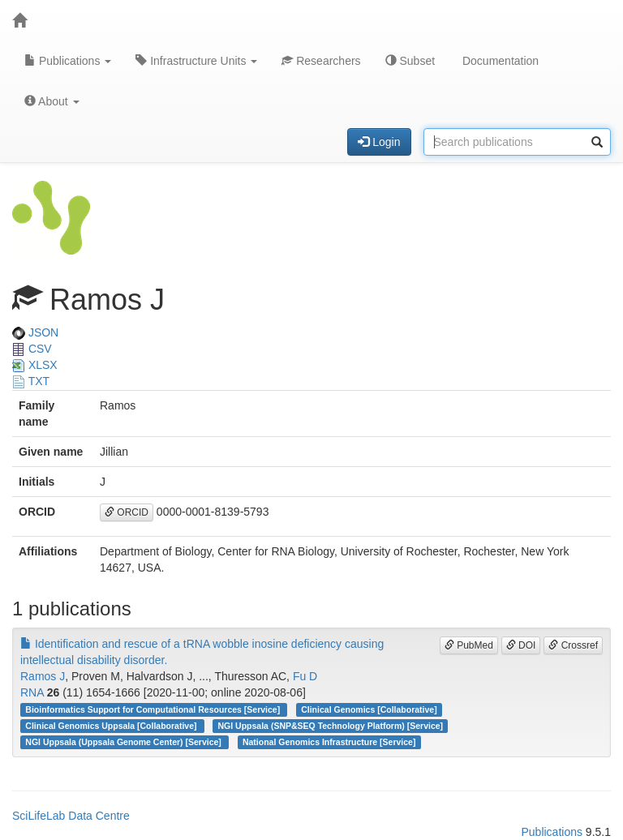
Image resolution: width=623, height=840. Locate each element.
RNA (32, 692)
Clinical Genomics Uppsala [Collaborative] (112, 726)
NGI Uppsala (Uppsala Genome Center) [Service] (124, 742)
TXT (31, 381)
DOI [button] (521, 645)
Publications (68, 61)
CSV (32, 349)
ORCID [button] (127, 512)
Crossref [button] (573, 645)
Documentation (499, 61)
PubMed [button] (469, 645)
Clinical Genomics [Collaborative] (369, 709)
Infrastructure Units (196, 61)
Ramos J (43, 676)
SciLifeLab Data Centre (71, 816)
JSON (35, 332)
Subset (410, 61)
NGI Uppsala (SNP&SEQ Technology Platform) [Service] (331, 726)
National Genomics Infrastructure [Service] (329, 742)
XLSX (35, 365)
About (52, 101)
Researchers (321, 61)
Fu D (305, 676)
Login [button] (379, 142)
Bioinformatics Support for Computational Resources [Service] (154, 709)
